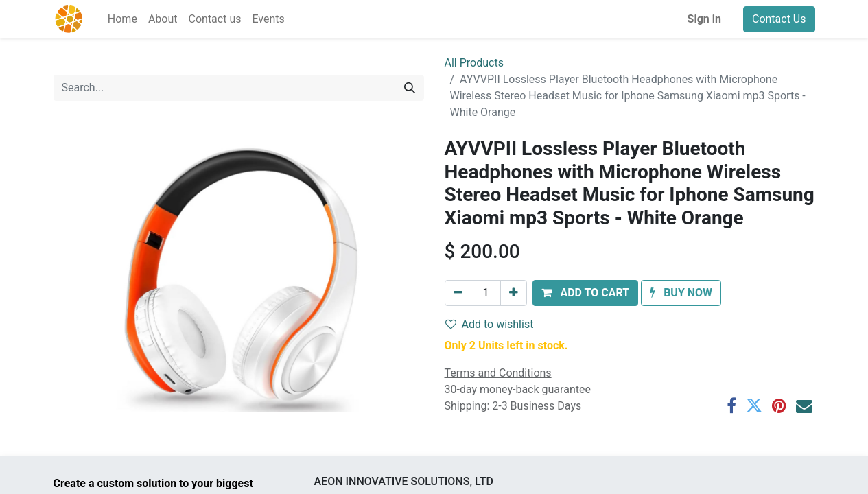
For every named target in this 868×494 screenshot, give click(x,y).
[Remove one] (458, 293)
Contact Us (779, 19)
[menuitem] (122, 19)
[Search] (410, 88)
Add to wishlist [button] (490, 324)
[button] (585, 293)
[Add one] (514, 293)
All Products (474, 63)
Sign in (704, 19)
